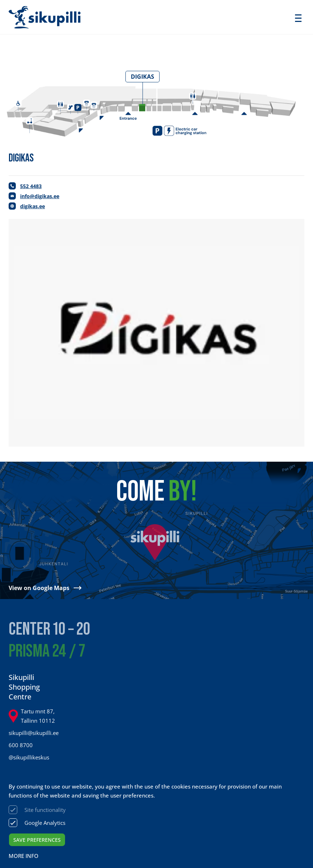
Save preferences (37, 840)
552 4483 (31, 186)
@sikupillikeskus (29, 757)
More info (24, 856)
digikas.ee (33, 206)
